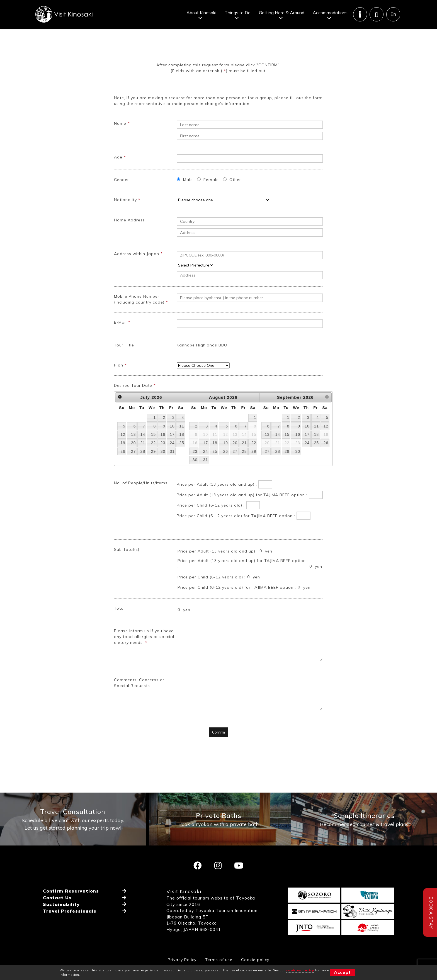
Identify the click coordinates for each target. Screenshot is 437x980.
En (393, 14)
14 (143, 447)
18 (182, 447)
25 (182, 455)
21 (143, 455)
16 (163, 447)
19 (123, 455)
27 (133, 464)
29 (153, 464)
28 (143, 464)
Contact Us (57, 910)
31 (172, 464)
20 (133, 455)
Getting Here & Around (282, 13)
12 (123, 447)
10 (172, 439)
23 (163, 455)
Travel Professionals (70, 924)
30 (163, 464)
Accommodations (330, 13)
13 (133, 447)
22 (153, 455)
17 (172, 447)
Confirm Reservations (71, 904)
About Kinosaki (201, 13)
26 (123, 464)
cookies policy (300, 970)
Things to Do (238, 13)
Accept (342, 972)
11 (182, 439)
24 (172, 455)
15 (153, 447)
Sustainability (61, 917)
